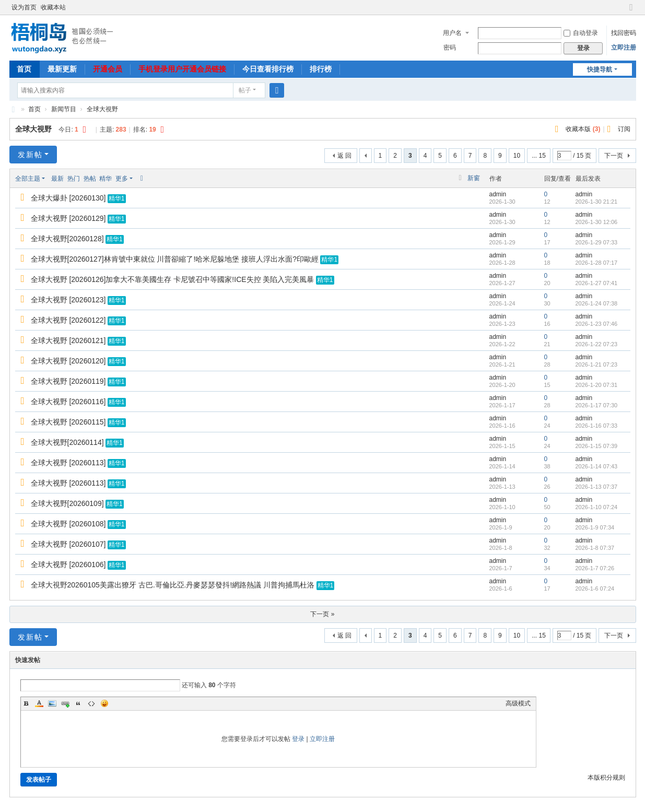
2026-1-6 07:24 (595, 589)
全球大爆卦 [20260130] (68, 198)
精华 (105, 179)
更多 (122, 179)
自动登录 (581, 33)
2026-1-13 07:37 (597, 487)
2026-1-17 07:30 (597, 405)
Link (65, 703)
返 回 (344, 156)
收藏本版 (583, 129)
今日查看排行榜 (268, 69)
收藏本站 (53, 7)
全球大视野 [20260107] (68, 544)
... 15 (539, 156)
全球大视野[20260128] (67, 239)
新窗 (474, 178)
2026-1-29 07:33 (597, 242)
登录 (298, 739)
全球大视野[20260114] (67, 442)
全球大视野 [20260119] (68, 381)
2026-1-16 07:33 (597, 426)
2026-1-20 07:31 (597, 385)
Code (91, 703)
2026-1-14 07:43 (597, 466)
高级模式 (518, 703)
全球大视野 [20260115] (68, 422)
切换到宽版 (631, 12)
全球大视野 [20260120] (68, 361)
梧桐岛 (14, 109)
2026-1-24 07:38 (597, 303)
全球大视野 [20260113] (68, 463)
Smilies (104, 703)
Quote (78, 703)
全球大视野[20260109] (67, 503)
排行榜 (321, 69)
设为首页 (24, 7)
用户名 (452, 33)
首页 (24, 69)
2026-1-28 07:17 (597, 263)
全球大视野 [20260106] (68, 564)
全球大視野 (102, 109)
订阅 (624, 129)
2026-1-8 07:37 (595, 548)
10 (517, 156)
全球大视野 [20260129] (68, 218)
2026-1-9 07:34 (595, 527)
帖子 (245, 90)
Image (52, 703)
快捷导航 (600, 69)
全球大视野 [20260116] (68, 402)
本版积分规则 (606, 778)
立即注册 (624, 48)
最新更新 (62, 69)
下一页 (614, 156)
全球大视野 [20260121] (68, 340)
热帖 (90, 179)
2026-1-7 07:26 (595, 568)
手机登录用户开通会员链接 (182, 69)
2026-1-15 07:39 (597, 446)
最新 (57, 179)
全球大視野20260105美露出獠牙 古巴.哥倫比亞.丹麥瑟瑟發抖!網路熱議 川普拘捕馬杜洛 (173, 585)
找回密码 (624, 33)
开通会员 (108, 69)
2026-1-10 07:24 (597, 507)
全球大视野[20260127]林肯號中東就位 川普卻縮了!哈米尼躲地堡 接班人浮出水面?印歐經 (175, 259)
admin (498, 194)
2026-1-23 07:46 (597, 324)
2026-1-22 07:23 (597, 344)
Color (39, 703)
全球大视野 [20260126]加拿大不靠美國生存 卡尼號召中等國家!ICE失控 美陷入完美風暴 (173, 279)
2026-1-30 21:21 (597, 202)
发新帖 (30, 155)
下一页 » (322, 614)
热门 (74, 179)
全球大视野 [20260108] (68, 524)
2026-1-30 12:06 (597, 222)
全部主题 (28, 179)
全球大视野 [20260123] (68, 300)
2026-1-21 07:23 (597, 364)
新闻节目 (64, 109)
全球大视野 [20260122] (68, 320)
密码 (450, 48)
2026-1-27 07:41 (597, 283)
